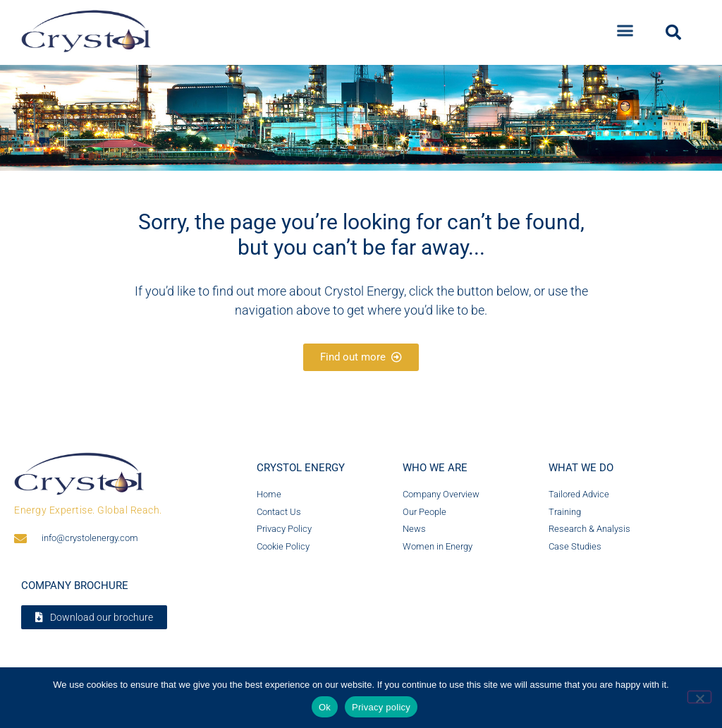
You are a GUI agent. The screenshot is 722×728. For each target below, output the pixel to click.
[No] (699, 697)
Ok (325, 707)
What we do (581, 468)
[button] (625, 28)
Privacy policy (381, 707)
